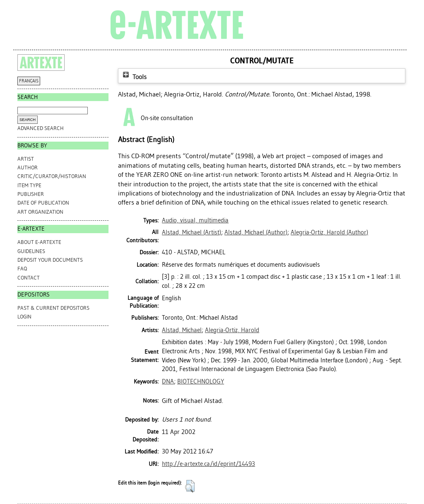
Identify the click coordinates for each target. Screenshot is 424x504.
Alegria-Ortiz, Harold (232, 330)
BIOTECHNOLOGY (201, 381)
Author (28, 168)
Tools (134, 77)
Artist (26, 159)
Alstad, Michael (182, 330)
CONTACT (29, 278)
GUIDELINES (31, 251)
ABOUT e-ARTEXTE (39, 242)
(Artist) (192, 232)
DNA (168, 381)
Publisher (31, 194)
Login (24, 317)
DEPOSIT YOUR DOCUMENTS (50, 260)
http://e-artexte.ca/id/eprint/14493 (208, 464)
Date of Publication (43, 203)
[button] (190, 486)
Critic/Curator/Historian (52, 176)
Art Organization (40, 212)
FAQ (22, 269)
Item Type (29, 185)
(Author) (256, 232)
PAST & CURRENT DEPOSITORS (53, 308)
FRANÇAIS (29, 81)
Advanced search (41, 128)
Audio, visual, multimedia (195, 220)
